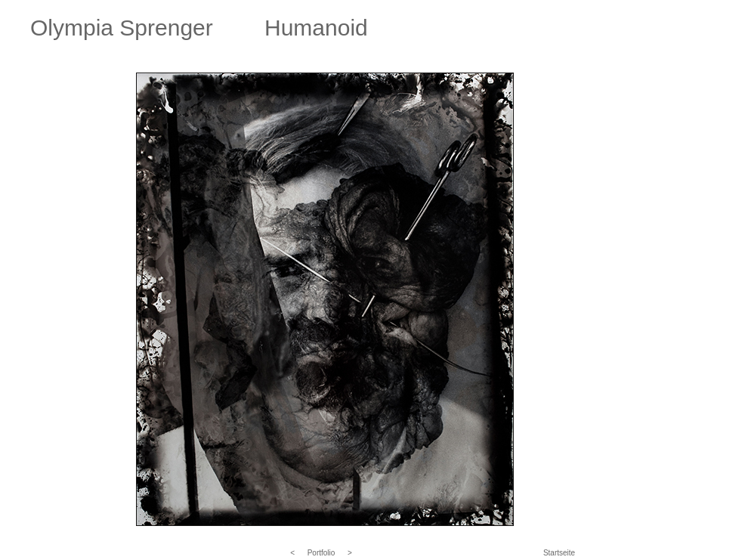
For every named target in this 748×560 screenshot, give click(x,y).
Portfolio (321, 553)
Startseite (559, 553)
